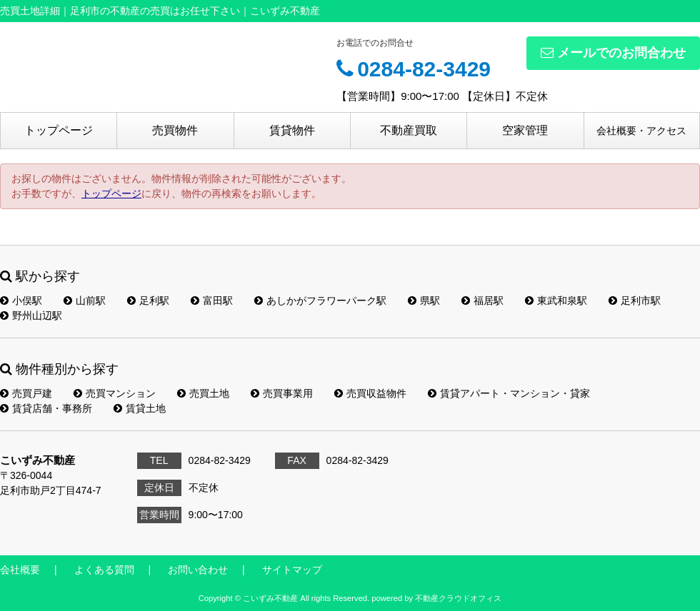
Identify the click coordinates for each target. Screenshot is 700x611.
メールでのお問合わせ (613, 53)
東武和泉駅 (556, 301)
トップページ (59, 130)
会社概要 (20, 570)
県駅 (424, 301)
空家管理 (525, 130)
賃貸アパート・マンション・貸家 (509, 393)
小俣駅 (21, 301)
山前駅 (85, 301)
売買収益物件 (370, 393)
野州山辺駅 (31, 315)
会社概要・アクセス (641, 131)
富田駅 (212, 301)
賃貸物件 (292, 130)
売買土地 (203, 393)
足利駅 (148, 301)
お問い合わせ (198, 570)
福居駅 (482, 301)
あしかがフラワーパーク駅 (320, 301)
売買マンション (115, 393)
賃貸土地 (140, 408)
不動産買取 (409, 130)
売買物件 (175, 130)
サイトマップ (292, 570)
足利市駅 (635, 301)
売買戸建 (26, 393)
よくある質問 (104, 570)
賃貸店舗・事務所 (46, 408)
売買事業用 (282, 393)
